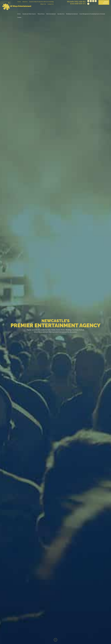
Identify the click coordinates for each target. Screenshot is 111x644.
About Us (25, 2)
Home (19, 2)
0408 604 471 (80, 4)
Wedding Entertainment (72, 14)
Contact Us (51, 4)
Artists (19, 14)
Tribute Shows (41, 14)
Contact (19, 17)
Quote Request (105, 2)
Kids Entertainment (51, 14)
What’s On (43, 4)
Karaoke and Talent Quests (29, 14)
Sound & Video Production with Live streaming (41, 2)
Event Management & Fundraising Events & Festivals (92, 14)
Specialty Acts (61, 14)
